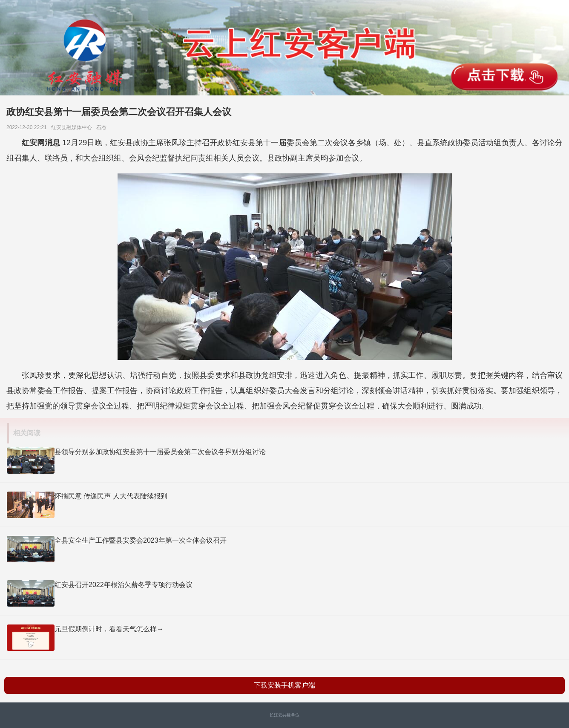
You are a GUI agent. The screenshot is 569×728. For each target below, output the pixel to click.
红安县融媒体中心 (73, 127)
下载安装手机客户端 (284, 685)
